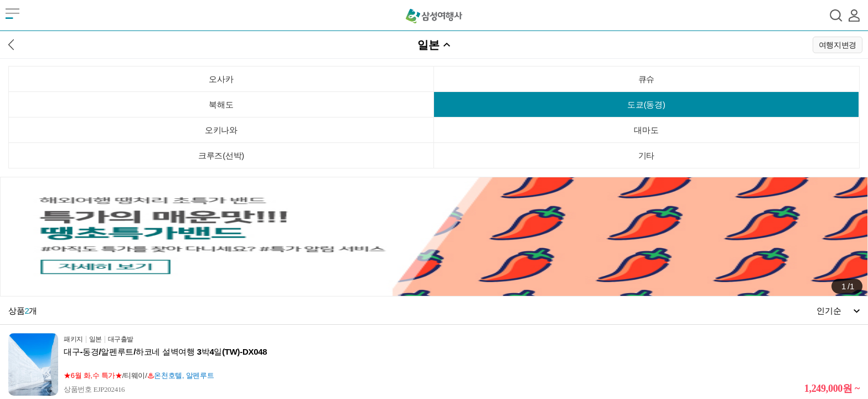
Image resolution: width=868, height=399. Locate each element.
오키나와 (221, 130)
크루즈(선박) (221, 155)
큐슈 (646, 79)
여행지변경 (838, 45)
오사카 (221, 79)
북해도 (221, 104)
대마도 (646, 130)
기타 (646, 155)
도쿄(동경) (646, 104)
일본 (428, 45)
